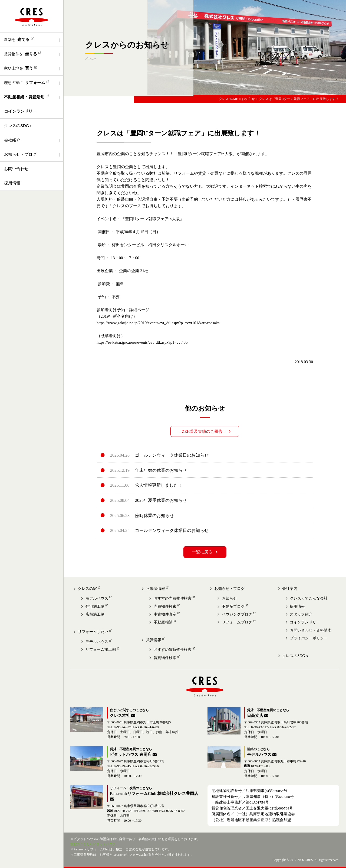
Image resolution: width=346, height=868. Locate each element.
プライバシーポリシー (309, 638)
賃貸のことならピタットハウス (93, 844)
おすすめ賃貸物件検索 (173, 650)
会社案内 (290, 589)
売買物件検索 (165, 607)
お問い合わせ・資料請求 (311, 630)
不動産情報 (156, 589)
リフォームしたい (93, 632)
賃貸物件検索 (165, 658)
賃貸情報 (154, 640)
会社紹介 (12, 140)
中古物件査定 (165, 614)
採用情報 (12, 183)
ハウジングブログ (237, 614)
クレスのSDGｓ (19, 126)
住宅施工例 (95, 607)
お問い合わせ (16, 169)
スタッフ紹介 (301, 614)
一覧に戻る (202, 552)
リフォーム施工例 (101, 650)
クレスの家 (87, 589)
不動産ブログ (233, 607)
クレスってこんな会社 (309, 598)
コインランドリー (305, 622)
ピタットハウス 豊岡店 (131, 755)
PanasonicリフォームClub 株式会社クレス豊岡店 (154, 794)
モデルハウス (97, 598)
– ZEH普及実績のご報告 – (202, 431)
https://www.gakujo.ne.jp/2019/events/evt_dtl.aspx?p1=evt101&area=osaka (158, 323)
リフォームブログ (237, 622)
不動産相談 (163, 622)
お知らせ (229, 598)
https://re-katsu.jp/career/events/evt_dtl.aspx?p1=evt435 (142, 342)
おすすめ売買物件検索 (173, 598)
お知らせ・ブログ (20, 154)
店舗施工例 (95, 614)
